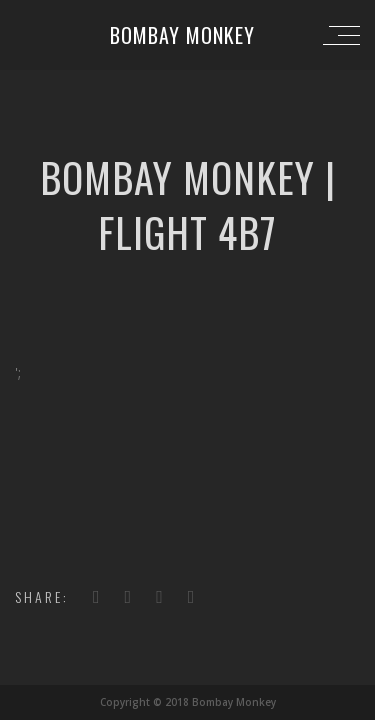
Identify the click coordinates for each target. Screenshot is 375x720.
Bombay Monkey (182, 35)
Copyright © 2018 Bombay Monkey (188, 702)
